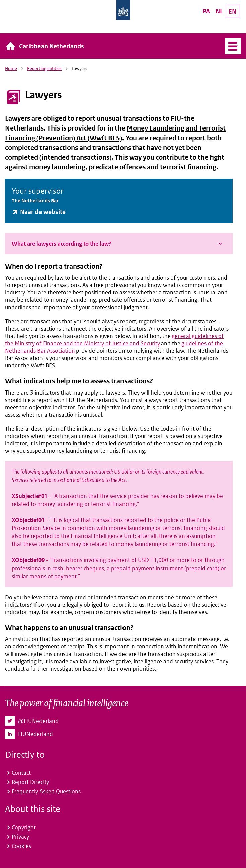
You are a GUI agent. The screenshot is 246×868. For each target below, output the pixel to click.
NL (219, 11)
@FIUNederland (38, 721)
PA (206, 11)
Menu (230, 46)
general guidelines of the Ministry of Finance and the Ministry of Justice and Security (114, 340)
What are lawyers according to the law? (62, 244)
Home (11, 68)
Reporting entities (44, 68)
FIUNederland (35, 734)
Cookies (21, 846)
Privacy (20, 837)
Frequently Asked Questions (46, 791)
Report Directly (30, 782)
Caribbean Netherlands (52, 46)
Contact (21, 773)
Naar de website (43, 212)
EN (232, 12)
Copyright (24, 827)
